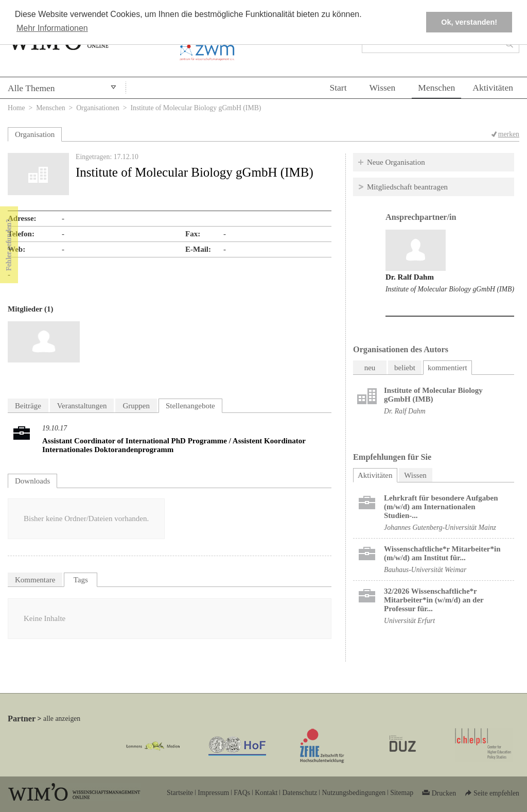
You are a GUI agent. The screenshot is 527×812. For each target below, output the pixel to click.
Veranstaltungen (82, 406)
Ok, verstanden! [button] (469, 22)
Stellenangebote (190, 406)
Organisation (35, 134)
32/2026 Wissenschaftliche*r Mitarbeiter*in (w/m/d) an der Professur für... (434, 600)
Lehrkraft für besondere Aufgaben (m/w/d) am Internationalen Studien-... (441, 507)
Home (16, 108)
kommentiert (447, 368)
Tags (81, 580)
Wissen (383, 88)
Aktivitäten (493, 88)
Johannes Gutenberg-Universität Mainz (440, 528)
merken (509, 134)
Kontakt (266, 793)
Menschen (436, 88)
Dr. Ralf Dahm (410, 277)
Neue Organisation (396, 162)
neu (370, 368)
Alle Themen (31, 88)
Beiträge (28, 406)
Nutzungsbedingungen (354, 793)
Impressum (213, 793)
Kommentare (35, 580)
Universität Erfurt (409, 621)
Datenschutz (300, 793)
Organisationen (98, 108)
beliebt (405, 368)
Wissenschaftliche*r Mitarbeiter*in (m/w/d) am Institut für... (442, 553)
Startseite (180, 793)
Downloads (32, 481)
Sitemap (402, 793)
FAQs (242, 793)
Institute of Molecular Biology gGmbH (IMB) (450, 289)
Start (338, 88)
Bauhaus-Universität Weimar (425, 570)
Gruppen (136, 406)
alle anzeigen (62, 719)
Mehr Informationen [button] (52, 28)
